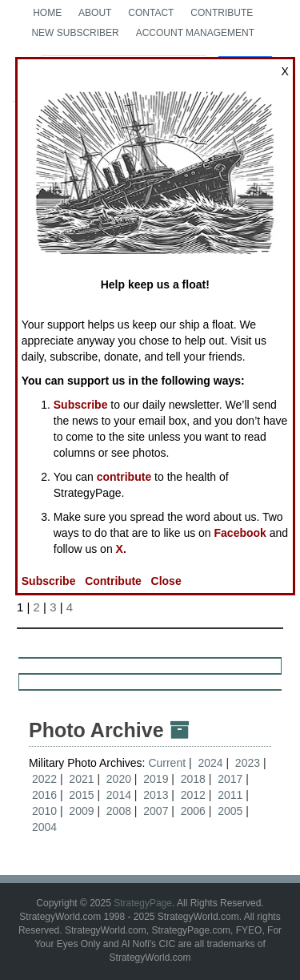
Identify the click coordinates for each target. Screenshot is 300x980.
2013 (156, 795)
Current (168, 763)
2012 (193, 795)
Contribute (222, 13)
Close (166, 581)
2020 (119, 779)
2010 (44, 811)
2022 (44, 779)
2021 (81, 779)
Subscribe (81, 405)
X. (121, 549)
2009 (81, 811)
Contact (151, 13)
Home (47, 13)
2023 (248, 763)
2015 (81, 795)
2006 (193, 811)
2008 (119, 811)
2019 (156, 779)
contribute (124, 477)
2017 (230, 779)
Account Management (195, 33)
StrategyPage (143, 903)
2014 (119, 795)
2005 (230, 811)
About (95, 13)
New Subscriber (75, 33)
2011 (230, 795)
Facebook (240, 533)
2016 (44, 795)
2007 (156, 811)
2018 (193, 779)
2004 (44, 827)
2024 (210, 763)
